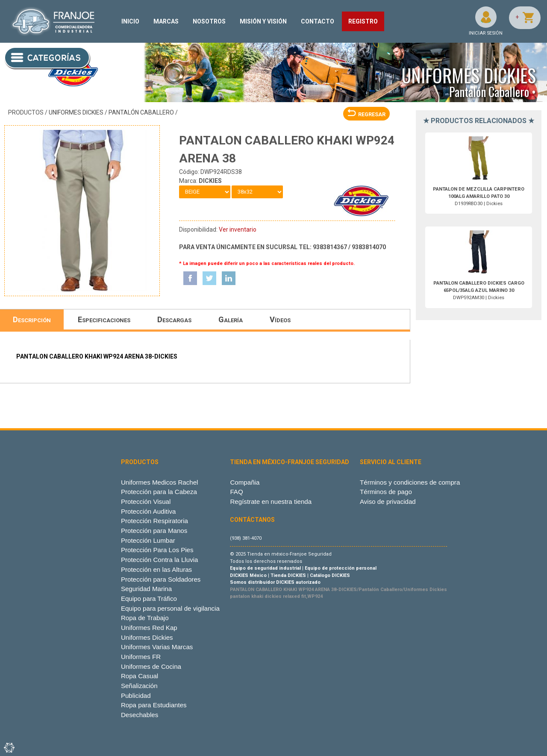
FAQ (236, 492)
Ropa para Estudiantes (154, 705)
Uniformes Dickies (76, 112)
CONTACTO (318, 21)
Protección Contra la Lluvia (160, 560)
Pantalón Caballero (141, 112)
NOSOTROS (209, 21)
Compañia (245, 482)
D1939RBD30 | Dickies (479, 196)
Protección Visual (146, 502)
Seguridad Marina (146, 589)
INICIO (130, 21)
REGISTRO (363, 21)
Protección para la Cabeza (159, 492)
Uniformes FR (141, 657)
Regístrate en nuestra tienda (271, 502)
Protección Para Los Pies (157, 550)
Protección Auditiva (149, 511)
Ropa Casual (140, 676)
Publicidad (136, 696)
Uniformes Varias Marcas (157, 647)
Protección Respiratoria (154, 521)
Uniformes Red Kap (149, 628)
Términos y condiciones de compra (410, 482)
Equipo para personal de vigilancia (170, 608)
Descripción (32, 319)
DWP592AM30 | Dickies (479, 290)
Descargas (174, 319)
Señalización (139, 686)
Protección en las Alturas (156, 569)
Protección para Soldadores (161, 579)
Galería (231, 319)
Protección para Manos (154, 531)
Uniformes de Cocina (151, 666)
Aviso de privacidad (388, 502)
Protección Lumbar (148, 540)
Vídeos (280, 319)
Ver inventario (238, 229)
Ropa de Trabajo (145, 618)
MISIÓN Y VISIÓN (263, 21)
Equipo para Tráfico (149, 599)
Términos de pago (386, 492)
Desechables (140, 715)
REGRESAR (366, 114)
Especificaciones (104, 319)
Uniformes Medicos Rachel (160, 482)
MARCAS (166, 21)
